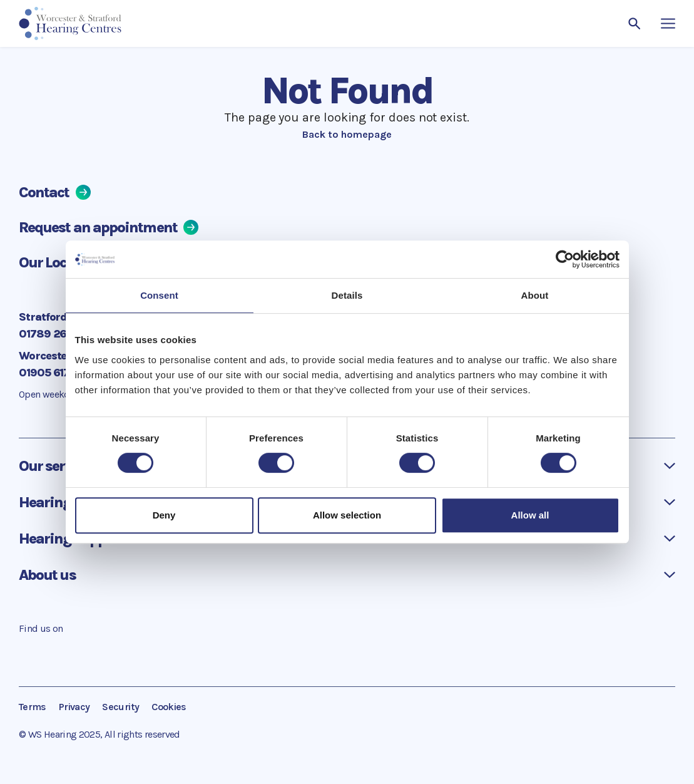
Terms (33, 707)
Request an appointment (109, 227)
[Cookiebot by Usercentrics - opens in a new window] (565, 259)
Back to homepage (347, 134)
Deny (164, 515)
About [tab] (535, 295)
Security (120, 707)
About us (47, 575)
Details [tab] (347, 295)
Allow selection (347, 515)
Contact (55, 192)
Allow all (530, 515)
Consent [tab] (159, 295)
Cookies (169, 707)
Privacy (74, 707)
